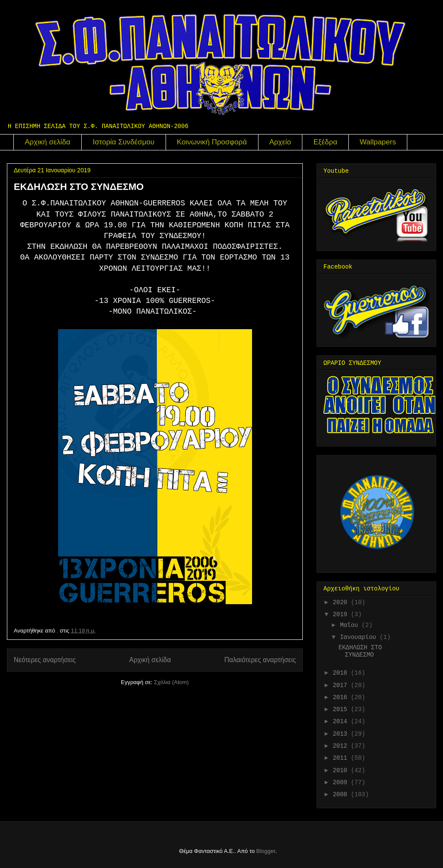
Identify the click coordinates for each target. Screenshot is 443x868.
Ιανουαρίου (360, 637)
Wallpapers (378, 142)
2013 (342, 734)
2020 (342, 602)
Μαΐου (351, 625)
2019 (342, 614)
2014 (342, 721)
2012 (342, 746)
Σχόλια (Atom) (171, 682)
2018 (342, 673)
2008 (342, 795)
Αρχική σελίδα (48, 142)
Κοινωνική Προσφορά (212, 142)
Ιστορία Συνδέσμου (124, 142)
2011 (342, 758)
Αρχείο (280, 142)
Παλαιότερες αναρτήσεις (260, 660)
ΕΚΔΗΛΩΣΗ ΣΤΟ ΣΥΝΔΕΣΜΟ (79, 187)
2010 (342, 770)
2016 (342, 697)
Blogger (266, 851)
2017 (342, 685)
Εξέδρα (326, 142)
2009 (342, 782)
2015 (342, 709)
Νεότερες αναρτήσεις (45, 660)
